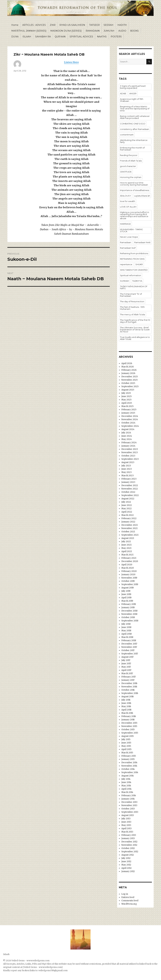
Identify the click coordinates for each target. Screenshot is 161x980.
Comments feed (130, 901)
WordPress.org (129, 904)
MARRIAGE (125, 224)
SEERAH (108, 25)
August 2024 (128, 429)
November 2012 (129, 845)
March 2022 (128, 515)
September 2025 (130, 386)
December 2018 (129, 611)
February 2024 (129, 443)
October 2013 (128, 809)
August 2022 (128, 499)
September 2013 (130, 812)
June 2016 (126, 703)
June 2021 (126, 545)
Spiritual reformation (130, 275)
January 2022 (128, 522)
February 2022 (129, 518)
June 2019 (126, 594)
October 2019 (128, 581)
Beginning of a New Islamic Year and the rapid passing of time (135, 109)
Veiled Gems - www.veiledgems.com (31, 961)
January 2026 (128, 373)
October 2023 (128, 456)
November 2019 (129, 578)
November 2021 (129, 528)
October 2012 (128, 848)
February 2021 (129, 558)
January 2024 (128, 446)
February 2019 (129, 604)
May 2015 (126, 746)
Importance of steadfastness (135, 190)
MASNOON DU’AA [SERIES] (66, 31)
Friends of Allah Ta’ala (131, 161)
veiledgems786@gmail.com (53, 970)
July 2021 (126, 542)
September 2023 (130, 459)
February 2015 (129, 756)
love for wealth (128, 201)
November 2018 (129, 614)
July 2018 (126, 624)
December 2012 (129, 842)
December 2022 (130, 485)
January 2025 (128, 413)
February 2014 (129, 796)
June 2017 (126, 664)
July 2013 (126, 819)
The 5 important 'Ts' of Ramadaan (131, 295)
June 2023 (127, 469)
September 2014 (130, 772)
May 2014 (126, 786)
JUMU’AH (109, 31)
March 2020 (128, 568)
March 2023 (128, 476)
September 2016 (130, 693)
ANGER (133, 93)
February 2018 (129, 640)
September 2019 (130, 584)
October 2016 (128, 690)
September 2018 (130, 621)
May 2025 (126, 400)
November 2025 (129, 380)
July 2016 (126, 700)
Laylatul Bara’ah (142, 196)
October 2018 (128, 617)
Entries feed (128, 897)
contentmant (127, 135)
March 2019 (127, 601)
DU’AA (15, 37)
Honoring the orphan (131, 177)
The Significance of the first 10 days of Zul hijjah (135, 321)
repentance (126, 264)
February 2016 (129, 716)
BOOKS (134, 31)
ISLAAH (27, 37)
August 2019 (128, 588)
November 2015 (129, 726)
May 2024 (127, 439)
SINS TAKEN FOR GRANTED (134, 270)
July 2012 (126, 858)
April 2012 (126, 868)
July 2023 (126, 466)
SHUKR (139, 264)
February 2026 (129, 370)
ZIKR (53, 25)
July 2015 (126, 739)
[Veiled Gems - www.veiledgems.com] (43, 967)
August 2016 (128, 697)
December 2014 (129, 763)
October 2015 (128, 730)
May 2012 (126, 865)
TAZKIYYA (137, 281)
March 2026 (128, 367)
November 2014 (129, 766)
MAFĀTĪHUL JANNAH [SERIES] (29, 31)
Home (15, 25)
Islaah (6, 954)
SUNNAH (125, 281)
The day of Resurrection (132, 301)
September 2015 (130, 733)
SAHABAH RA (43, 37)
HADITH (122, 25)
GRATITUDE (126, 172)
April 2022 (127, 512)
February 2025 (129, 410)
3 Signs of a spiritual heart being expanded (133, 87)
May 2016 (126, 706)
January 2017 (128, 680)
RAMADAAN (93, 31)
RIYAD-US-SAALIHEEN (72, 25)
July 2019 (126, 591)
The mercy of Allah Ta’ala (132, 314)
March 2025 (127, 406)
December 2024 (130, 416)
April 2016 (126, 710)
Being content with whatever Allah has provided (135, 117)
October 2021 (128, 532)
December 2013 (129, 802)
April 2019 (126, 598)
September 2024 (130, 426)
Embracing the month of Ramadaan (132, 149)
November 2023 (130, 452)
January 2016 (128, 720)
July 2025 (126, 393)
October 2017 (128, 650)
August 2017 (127, 657)
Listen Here (71, 62)
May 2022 (126, 509)
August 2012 (128, 855)
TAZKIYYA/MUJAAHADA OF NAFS (134, 287)
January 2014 (128, 799)
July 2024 (126, 433)
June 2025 (126, 396)
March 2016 (127, 713)
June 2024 (127, 436)
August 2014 (128, 776)
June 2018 (126, 627)
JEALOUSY (125, 196)
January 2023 (128, 482)
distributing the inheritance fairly (134, 141)
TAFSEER (94, 25)
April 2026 (127, 363)
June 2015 (126, 743)
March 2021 (127, 555)
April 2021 (127, 551)
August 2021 (128, 538)
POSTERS (116, 37)
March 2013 (127, 832)
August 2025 (128, 390)
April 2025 (127, 403)
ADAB (123, 93)
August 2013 (128, 815)
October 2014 (128, 769)
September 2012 (130, 852)
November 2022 (130, 489)
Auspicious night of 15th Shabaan (132, 100)
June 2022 (127, 505)
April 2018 (126, 634)
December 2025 (130, 377)
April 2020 (127, 565)
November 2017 (129, 647)
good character (128, 166)
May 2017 (126, 667)
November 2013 (129, 805)
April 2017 (126, 670)
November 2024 (130, 419)
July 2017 (126, 660)
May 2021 (126, 548)
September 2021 (130, 535)
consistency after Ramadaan (135, 129)
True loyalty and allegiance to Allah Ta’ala (135, 338)
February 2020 (129, 571)
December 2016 (129, 683)
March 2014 (127, 792)
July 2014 (126, 779)
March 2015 (127, 753)
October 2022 (128, 492)
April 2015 (126, 749)
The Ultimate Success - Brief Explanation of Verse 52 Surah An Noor (135, 330)
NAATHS (102, 37)
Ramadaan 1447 (128, 248)
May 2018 (126, 631)
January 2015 (128, 759)
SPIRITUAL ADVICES (81, 37)
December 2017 (129, 644)
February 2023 (129, 479)
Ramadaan (126, 242)
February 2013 (129, 835)
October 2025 (128, 383)
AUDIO (122, 31)
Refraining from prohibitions (134, 253)
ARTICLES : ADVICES (34, 25)
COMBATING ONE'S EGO (133, 124)
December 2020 (130, 561)
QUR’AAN (60, 37)
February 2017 (129, 677)
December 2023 (130, 449)
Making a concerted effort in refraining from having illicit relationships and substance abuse (135, 215)
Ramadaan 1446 (142, 242)
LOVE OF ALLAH (128, 207)
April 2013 (126, 828)
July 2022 (126, 502)
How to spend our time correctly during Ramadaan (134, 184)
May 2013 (126, 825)
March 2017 (127, 673)
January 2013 (128, 838)
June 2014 (126, 782)
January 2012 (128, 871)
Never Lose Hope (129, 237)
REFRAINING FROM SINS (132, 259)
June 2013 (126, 822)
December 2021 (129, 525)
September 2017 (130, 654)
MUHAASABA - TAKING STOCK (131, 230)
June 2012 (126, 861)
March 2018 (127, 637)
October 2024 (128, 423)
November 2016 (129, 687)
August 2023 (128, 462)
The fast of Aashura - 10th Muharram (132, 308)
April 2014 (126, 789)
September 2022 (130, 495)
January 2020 (128, 575)
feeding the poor (129, 155)
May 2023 (126, 472)
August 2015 (128, 736)
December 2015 (129, 723)
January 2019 (128, 607)
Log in (125, 894)
